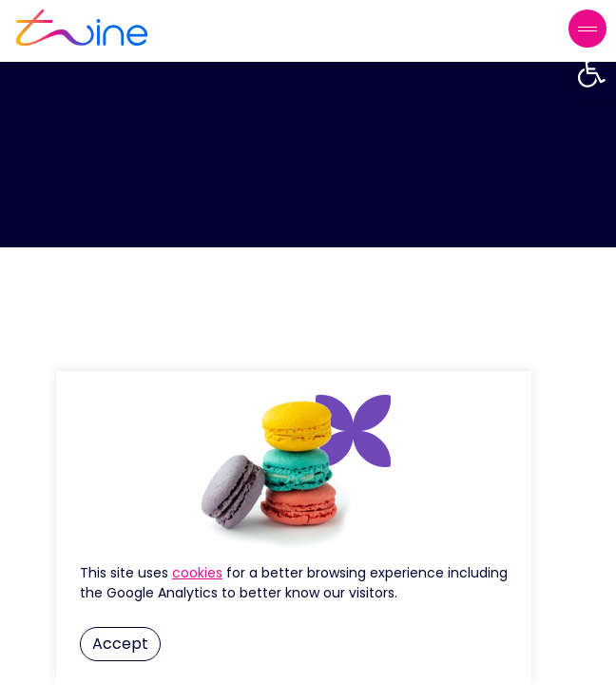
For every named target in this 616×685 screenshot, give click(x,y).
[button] (591, 72)
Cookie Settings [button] (197, 573)
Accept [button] (120, 644)
